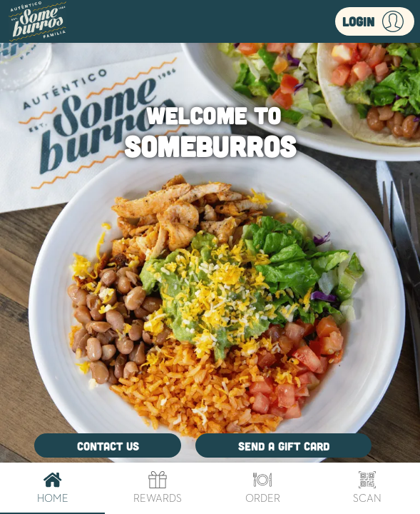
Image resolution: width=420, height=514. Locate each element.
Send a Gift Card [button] (284, 446)
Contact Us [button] (108, 446)
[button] (375, 21)
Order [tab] (263, 488)
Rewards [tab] (157, 488)
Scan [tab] (368, 488)
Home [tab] (52, 488)
